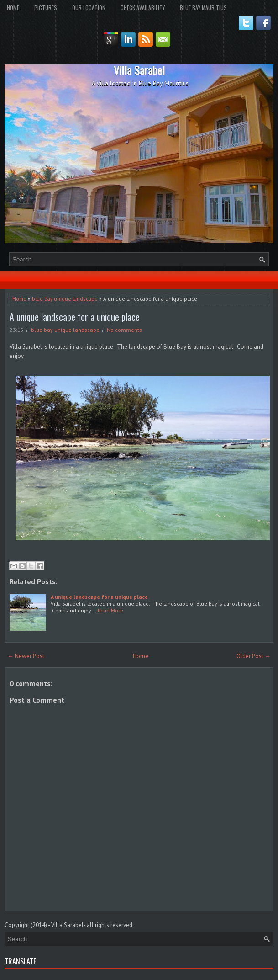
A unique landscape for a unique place (75, 317)
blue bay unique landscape (65, 299)
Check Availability (143, 8)
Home (13, 8)
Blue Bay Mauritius (203, 8)
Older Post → (254, 656)
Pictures (46, 8)
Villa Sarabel (139, 70)
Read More (110, 610)
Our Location (89, 8)
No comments (124, 330)
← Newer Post (26, 656)
